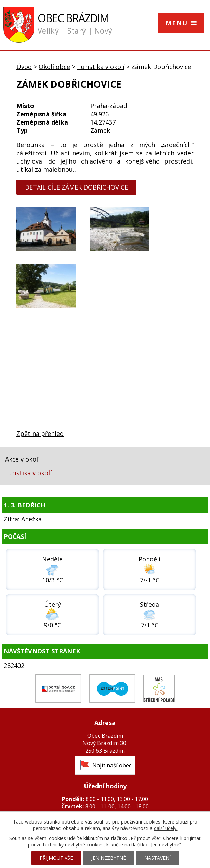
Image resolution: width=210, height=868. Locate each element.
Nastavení (157, 858)
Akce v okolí (22, 459)
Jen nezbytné (109, 858)
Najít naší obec (112, 765)
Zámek (100, 130)
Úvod (24, 67)
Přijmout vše (56, 858)
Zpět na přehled (40, 433)
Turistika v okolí (101, 67)
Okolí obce (54, 67)
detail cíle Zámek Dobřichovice (76, 187)
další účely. (166, 828)
